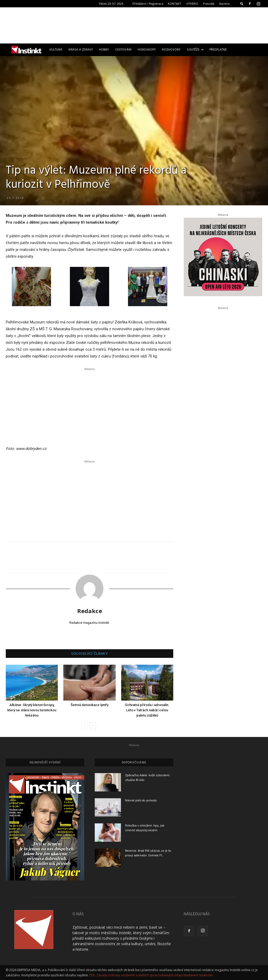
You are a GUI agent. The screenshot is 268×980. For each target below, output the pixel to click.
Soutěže (195, 50)
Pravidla (209, 4)
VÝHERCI (192, 4)
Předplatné (218, 50)
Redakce (90, 611)
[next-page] (93, 726)
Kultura (56, 50)
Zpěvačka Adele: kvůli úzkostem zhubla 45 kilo (147, 778)
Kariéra (224, 4)
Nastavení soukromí (198, 975)
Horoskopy (147, 50)
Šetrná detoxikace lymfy (90, 705)
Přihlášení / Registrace (148, 4)
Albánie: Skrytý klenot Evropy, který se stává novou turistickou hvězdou (32, 710)
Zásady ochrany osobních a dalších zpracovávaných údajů (139, 975)
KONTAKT (175, 4)
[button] (242, 4)
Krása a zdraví (81, 50)
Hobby (104, 50)
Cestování (123, 50)
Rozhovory (171, 50)
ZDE (92, 975)
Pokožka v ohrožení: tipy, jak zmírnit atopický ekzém (145, 828)
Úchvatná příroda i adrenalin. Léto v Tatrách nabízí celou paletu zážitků (147, 710)
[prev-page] (84, 726)
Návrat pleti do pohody (141, 801)
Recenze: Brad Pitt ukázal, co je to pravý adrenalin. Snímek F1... (148, 853)
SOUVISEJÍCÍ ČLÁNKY (90, 654)
